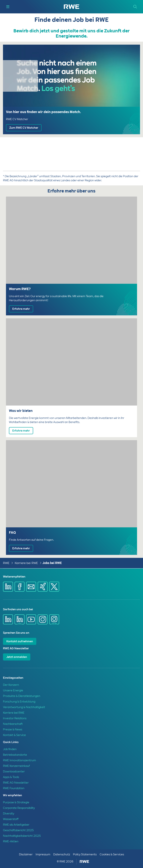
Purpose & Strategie (16, 802)
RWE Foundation (14, 788)
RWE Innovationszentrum (19, 760)
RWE (6, 563)
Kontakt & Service (14, 735)
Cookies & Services (112, 854)
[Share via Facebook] (20, 587)
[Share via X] (54, 587)
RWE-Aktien (11, 841)
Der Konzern (11, 685)
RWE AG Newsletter (16, 783)
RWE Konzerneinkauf (16, 766)
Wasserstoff (11, 819)
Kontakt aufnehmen (20, 641)
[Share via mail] (31, 587)
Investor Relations (15, 718)
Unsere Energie (13, 690)
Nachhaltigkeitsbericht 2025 (22, 836)
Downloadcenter (14, 771)
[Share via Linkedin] (8, 587)
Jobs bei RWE (52, 563)
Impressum (43, 854)
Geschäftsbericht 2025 (18, 830)
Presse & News (13, 729)
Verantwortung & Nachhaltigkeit (24, 707)
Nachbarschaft (13, 724)
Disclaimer (26, 854)
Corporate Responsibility (19, 808)
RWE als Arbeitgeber (16, 825)
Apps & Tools (11, 777)
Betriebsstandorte (15, 755)
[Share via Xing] (43, 587)
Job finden (10, 749)
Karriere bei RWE (26, 563)
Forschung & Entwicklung (19, 702)
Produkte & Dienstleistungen (22, 696)
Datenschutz (62, 854)
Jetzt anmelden (17, 657)
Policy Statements (85, 854)
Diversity (9, 814)
